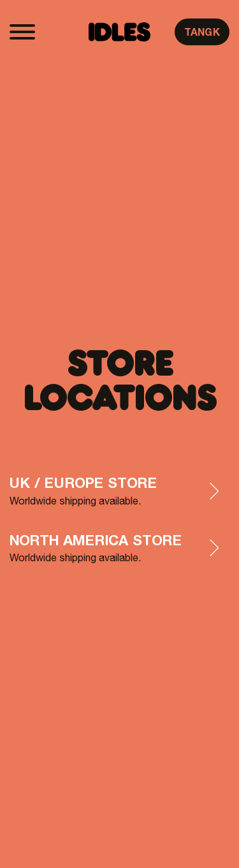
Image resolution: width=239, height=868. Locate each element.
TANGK (202, 32)
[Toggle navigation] (22, 32)
